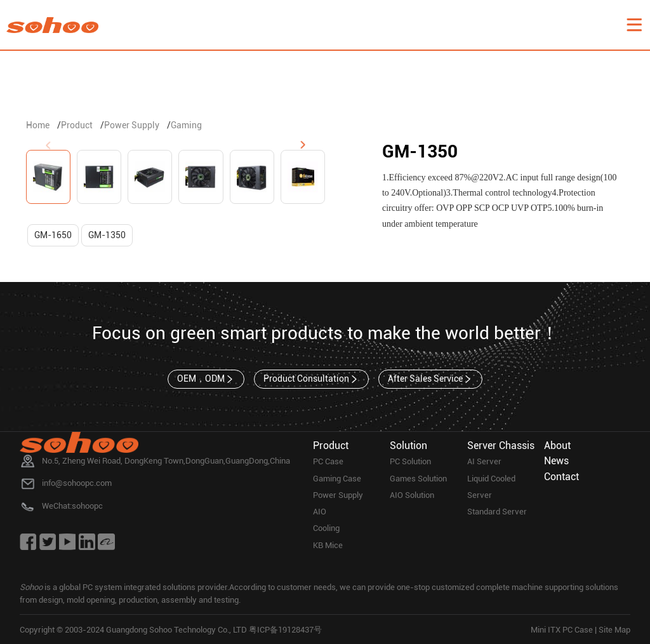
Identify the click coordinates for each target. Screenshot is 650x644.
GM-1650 (53, 235)
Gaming (186, 125)
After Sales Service (430, 379)
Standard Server (497, 512)
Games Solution (418, 479)
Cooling (326, 528)
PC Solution (410, 461)
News (556, 461)
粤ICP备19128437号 (285, 630)
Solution (408, 446)
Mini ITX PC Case (562, 630)
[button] (303, 145)
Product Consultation (311, 379)
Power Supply (132, 125)
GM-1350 (107, 235)
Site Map (614, 630)
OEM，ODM (206, 379)
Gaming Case (337, 479)
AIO (320, 512)
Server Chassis (501, 446)
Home (38, 125)
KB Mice (328, 545)
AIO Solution (412, 495)
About (557, 446)
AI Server (484, 461)
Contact (561, 477)
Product (77, 125)
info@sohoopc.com (77, 483)
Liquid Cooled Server (491, 487)
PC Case (328, 461)
